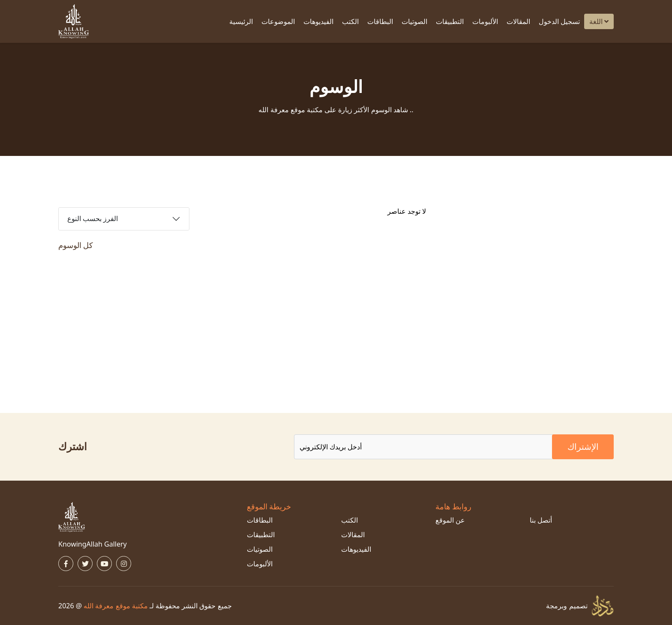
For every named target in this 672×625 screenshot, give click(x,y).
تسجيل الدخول (559, 21)
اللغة (599, 21)
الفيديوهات (318, 21)
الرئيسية (241, 21)
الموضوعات (278, 21)
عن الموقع (450, 520)
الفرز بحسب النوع (93, 219)
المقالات (518, 21)
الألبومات (485, 21)
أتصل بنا (541, 520)
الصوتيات (414, 21)
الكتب (350, 21)
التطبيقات (450, 21)
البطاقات (380, 21)
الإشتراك (583, 447)
